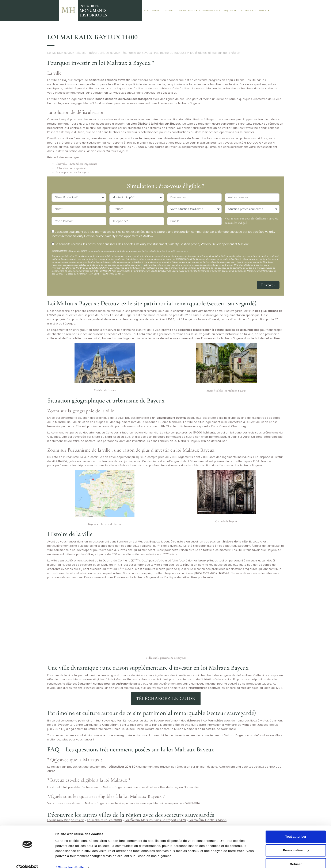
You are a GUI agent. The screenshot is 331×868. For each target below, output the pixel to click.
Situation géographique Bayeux (98, 53)
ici (142, 265)
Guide (169, 11)
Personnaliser (296, 842)
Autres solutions (255, 11)
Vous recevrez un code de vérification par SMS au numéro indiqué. (252, 221)
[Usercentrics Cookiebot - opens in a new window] (27, 860)
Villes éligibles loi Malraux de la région (213, 53)
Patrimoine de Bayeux (169, 53)
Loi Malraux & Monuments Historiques (207, 11)
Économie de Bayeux (137, 53)
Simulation (152, 11)
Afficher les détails (70, 860)
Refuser (296, 856)
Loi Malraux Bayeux (61, 53)
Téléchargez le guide (166, 699)
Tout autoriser (296, 829)
